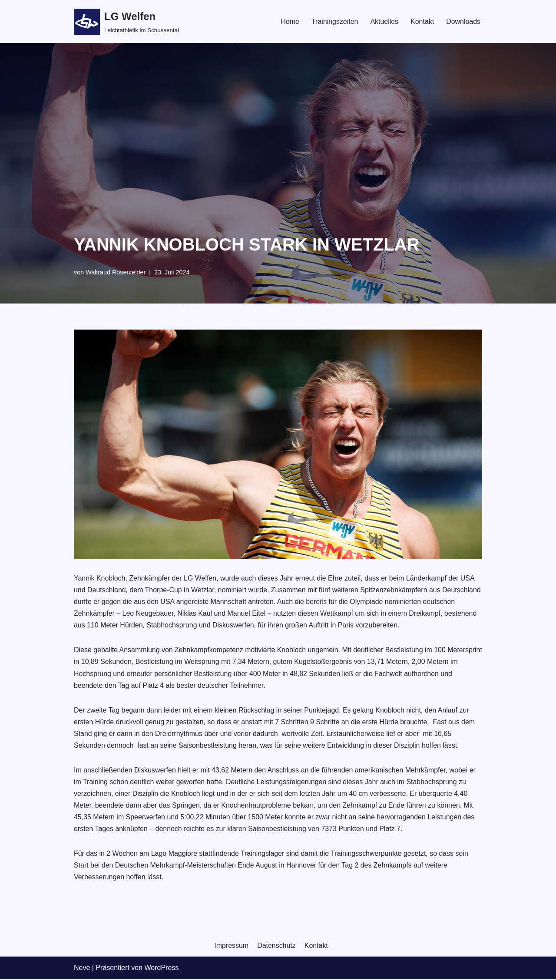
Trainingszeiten (334, 21)
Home (290, 21)
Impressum (231, 947)
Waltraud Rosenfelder (116, 272)
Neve (82, 969)
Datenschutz (276, 947)
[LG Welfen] (126, 21)
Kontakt (422, 21)
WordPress (161, 969)
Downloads (463, 21)
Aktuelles (384, 21)
